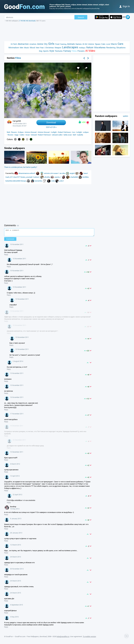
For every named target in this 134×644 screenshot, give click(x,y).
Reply (6, 256)
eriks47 (33, 173)
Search (81, 17)
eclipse (86, 132)
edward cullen (57, 135)
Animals (71, 44)
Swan (28, 135)
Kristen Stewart (31, 132)
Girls (51, 44)
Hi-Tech (14, 44)
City (46, 44)
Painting (63, 44)
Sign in (125, 6)
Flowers (81, 51)
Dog (41, 51)
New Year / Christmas (45, 48)
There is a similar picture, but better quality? (21, 167)
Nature (90, 47)
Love (108, 44)
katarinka (9, 181)
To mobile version (89, 638)
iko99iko (86, 177)
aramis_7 (58, 177)
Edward (34, 135)
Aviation (33, 44)
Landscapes (70, 47)
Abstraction (23, 44)
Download (51, 122)
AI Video (90, 51)
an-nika (63, 173)
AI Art (85, 44)
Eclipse (21, 132)
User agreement (76, 638)
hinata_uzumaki (27, 177)
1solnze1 (36, 177)
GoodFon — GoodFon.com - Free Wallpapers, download (26, 638)
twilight (54, 132)
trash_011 (9, 177)
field (8, 132)
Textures (59, 51)
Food (57, 44)
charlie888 (74, 177)
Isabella (80, 135)
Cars (120, 44)
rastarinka (39, 181)
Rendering (111, 47)
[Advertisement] (67, 31)
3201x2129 (51, 127)
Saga (16, 135)
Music (27, 48)
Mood (32, 47)
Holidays (82, 48)
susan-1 (56, 173)
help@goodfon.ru (63, 638)
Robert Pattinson (64, 132)
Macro (114, 44)
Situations (121, 47)
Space (98, 44)
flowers (14, 132)
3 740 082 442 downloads (27, 21)
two (74, 132)
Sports (46, 51)
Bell (74, 135)
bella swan (68, 135)
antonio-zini (49, 173)
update (125, 116)
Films (74, 51)
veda (53, 181)
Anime (40, 44)
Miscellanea (100, 47)
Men (22, 48)
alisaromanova (24, 173)
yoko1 (62, 181)
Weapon (58, 48)
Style (52, 51)
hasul (86, 173)
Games (79, 44)
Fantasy (67, 51)
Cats (103, 44)
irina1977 (17, 177)
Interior (91, 44)
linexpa (23, 181)
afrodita (47, 177)
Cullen (22, 135)
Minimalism (14, 47)
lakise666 (17, 181)
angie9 (72, 173)
